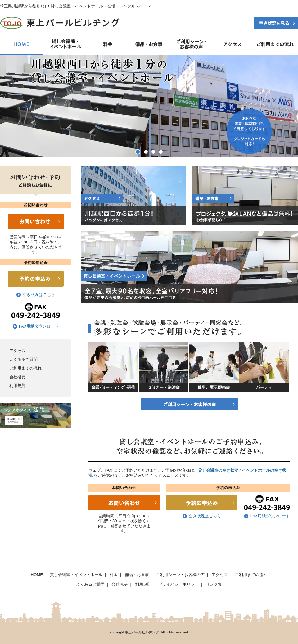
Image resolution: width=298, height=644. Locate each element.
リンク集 (214, 584)
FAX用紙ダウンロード (39, 326)
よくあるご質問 (23, 359)
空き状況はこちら (39, 295)
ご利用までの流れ (25, 368)
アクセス (17, 351)
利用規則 (17, 385)
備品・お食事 (137, 575)
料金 (114, 575)
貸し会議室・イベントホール (76, 575)
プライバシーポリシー (178, 584)
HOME (37, 575)
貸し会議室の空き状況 (218, 470)
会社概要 (17, 377)
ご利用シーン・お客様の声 (180, 575)
